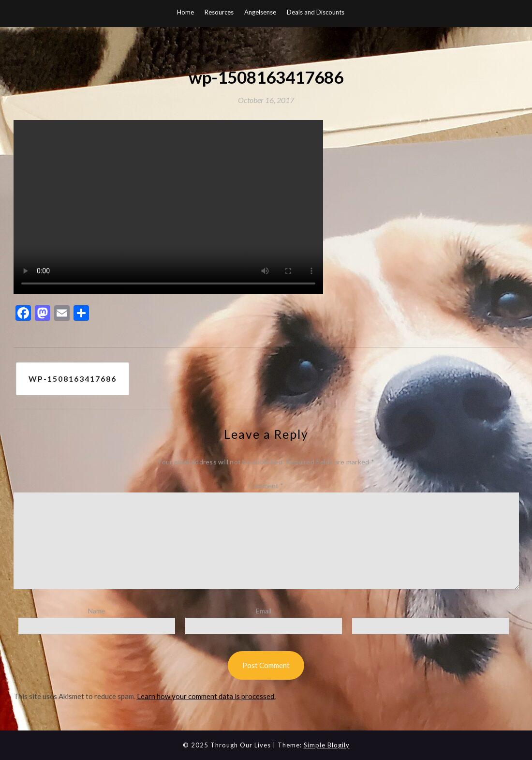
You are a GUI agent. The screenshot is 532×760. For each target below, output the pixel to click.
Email (264, 611)
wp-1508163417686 (73, 379)
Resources (219, 12)
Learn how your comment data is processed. (206, 696)
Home (185, 12)
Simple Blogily (327, 745)
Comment (266, 485)
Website (430, 611)
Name (97, 611)
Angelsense (260, 12)
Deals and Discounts (316, 12)
